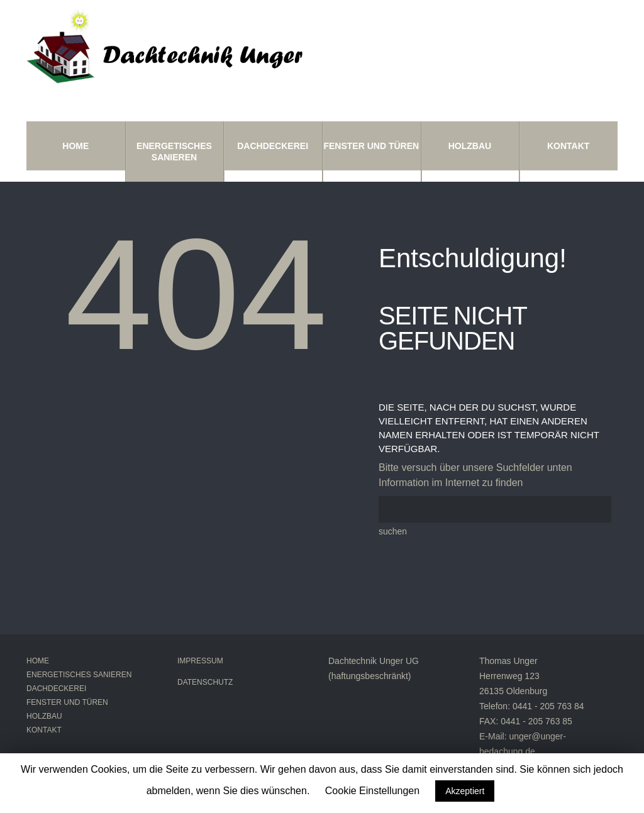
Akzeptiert (465, 791)
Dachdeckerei (273, 146)
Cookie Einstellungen (372, 791)
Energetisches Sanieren (174, 152)
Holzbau (470, 146)
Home (75, 146)
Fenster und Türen (371, 146)
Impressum (200, 661)
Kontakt (568, 146)
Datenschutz (205, 682)
